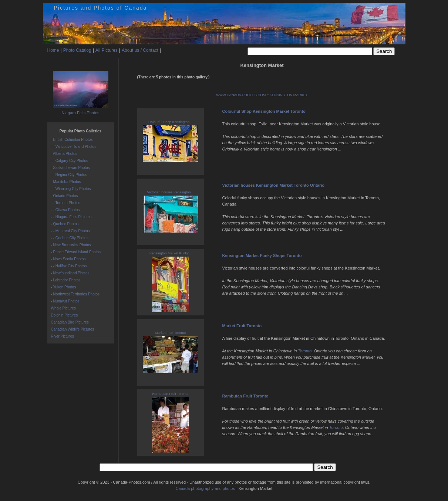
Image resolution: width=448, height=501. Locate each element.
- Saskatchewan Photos (70, 168)
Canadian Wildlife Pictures (73, 329)
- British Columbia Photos (72, 140)
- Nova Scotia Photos (68, 259)
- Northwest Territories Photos (75, 294)
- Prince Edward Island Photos (76, 252)
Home (53, 50)
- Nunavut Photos (65, 301)
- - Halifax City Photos (69, 266)
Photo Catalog (77, 50)
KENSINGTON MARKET (289, 95)
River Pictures (63, 336)
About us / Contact (140, 50)
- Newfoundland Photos (70, 273)
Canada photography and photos (205, 488)
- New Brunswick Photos (71, 245)
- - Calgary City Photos (70, 161)
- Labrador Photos (66, 280)
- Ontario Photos (65, 196)
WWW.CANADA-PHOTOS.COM (241, 95)
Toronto (305, 351)
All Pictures (107, 50)
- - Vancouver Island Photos (74, 147)
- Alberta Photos (64, 154)
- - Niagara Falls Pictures (71, 217)
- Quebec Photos (65, 224)
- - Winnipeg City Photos (71, 189)
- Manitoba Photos (66, 182)
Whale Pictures (63, 308)
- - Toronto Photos (66, 203)
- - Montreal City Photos (70, 231)
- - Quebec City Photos (70, 238)
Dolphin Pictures (65, 315)
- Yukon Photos (64, 287)
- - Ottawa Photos (65, 210)
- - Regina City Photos (69, 175)
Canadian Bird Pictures (70, 322)
